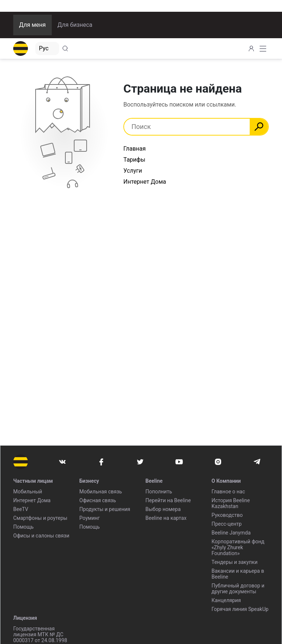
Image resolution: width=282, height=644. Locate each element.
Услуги (133, 171)
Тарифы (134, 160)
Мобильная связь (101, 492)
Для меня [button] (32, 25)
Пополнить (159, 492)
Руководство (227, 515)
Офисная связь (98, 500)
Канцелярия (226, 600)
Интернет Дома (145, 182)
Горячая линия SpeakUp (240, 609)
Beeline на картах (166, 518)
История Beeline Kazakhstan (231, 503)
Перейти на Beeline (168, 500)
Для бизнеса (75, 25)
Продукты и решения (105, 509)
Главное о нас (228, 492)
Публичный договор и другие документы (238, 589)
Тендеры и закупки (234, 562)
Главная (135, 149)
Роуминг (90, 518)
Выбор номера (163, 509)
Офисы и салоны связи (41, 536)
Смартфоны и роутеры (40, 518)
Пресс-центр (227, 524)
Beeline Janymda (231, 533)
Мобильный (28, 492)
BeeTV (21, 509)
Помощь (23, 527)
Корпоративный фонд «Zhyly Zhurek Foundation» (238, 547)
